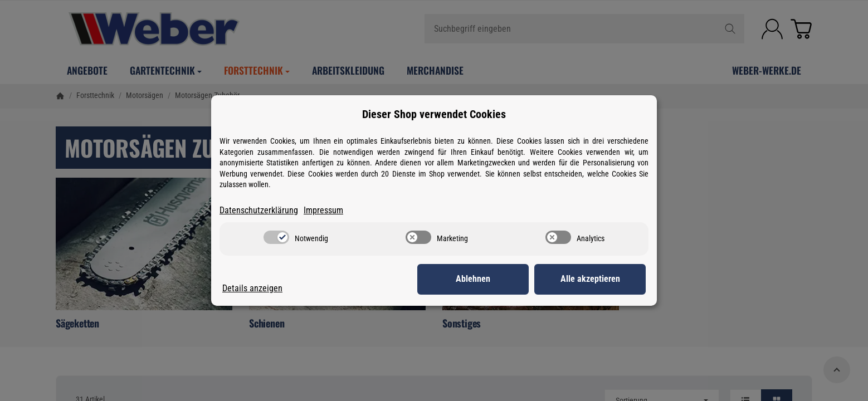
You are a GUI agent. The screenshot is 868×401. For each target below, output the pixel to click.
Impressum (323, 210)
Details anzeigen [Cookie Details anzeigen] (252, 288)
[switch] (276, 237)
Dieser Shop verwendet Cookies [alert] (434, 114)
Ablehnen (473, 279)
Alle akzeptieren (590, 279)
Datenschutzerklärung (259, 210)
